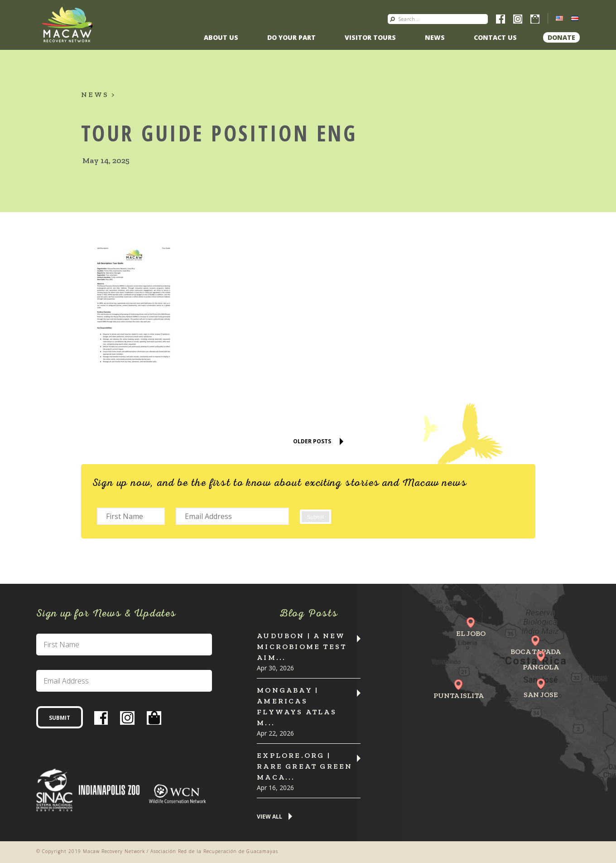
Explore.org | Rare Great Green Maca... (305, 766)
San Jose (541, 695)
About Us (221, 37)
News (435, 37)
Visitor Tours (370, 37)
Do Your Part (291, 37)
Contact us (495, 37)
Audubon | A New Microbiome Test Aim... (302, 647)
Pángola (541, 667)
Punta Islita (459, 696)
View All (269, 817)
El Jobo (471, 633)
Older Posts (312, 441)
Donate (561, 37)
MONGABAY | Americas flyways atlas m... (297, 706)
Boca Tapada (536, 652)
